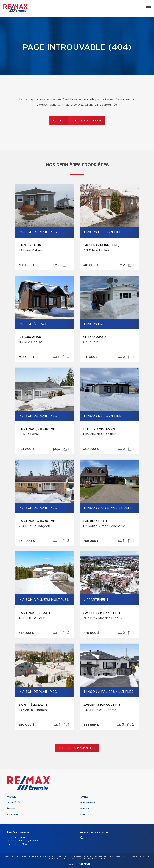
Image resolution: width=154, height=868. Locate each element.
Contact (86, 815)
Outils (84, 797)
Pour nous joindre (87, 121)
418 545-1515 (20, 844)
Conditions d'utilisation (62, 859)
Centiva (84, 864)
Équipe (11, 809)
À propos (12, 815)
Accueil (58, 121)
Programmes (88, 803)
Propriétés (14, 803)
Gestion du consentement (91, 859)
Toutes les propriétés (77, 748)
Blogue (85, 809)
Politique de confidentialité (132, 856)
